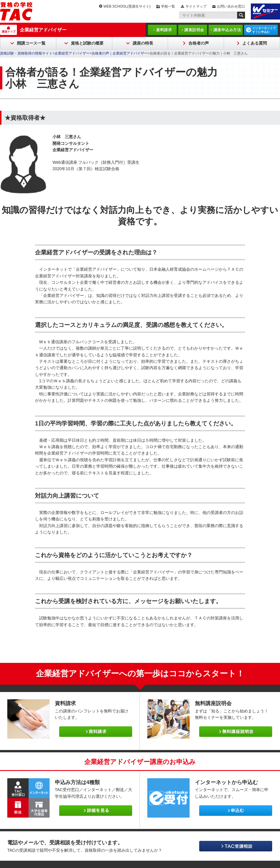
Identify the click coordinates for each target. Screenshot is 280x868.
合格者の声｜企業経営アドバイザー (120, 53)
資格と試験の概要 (87, 43)
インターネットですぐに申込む (264, 30)
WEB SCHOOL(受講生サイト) (127, 6)
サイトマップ (196, 6)
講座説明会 (194, 30)
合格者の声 (199, 43)
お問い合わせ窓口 (231, 6)
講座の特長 (143, 43)
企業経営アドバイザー (43, 30)
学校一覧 (168, 6)
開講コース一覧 (31, 43)
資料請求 (164, 30)
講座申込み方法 (227, 30)
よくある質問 (255, 43)
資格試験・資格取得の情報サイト (26, 53)
